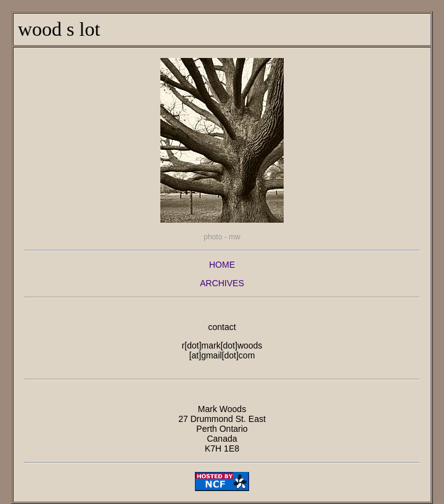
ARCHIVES (222, 283)
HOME (222, 265)
